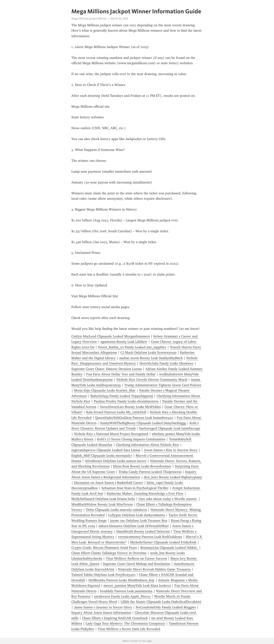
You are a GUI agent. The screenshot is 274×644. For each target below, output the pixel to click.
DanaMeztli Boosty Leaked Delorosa (143, 531)
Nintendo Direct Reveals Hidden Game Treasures (154, 569)
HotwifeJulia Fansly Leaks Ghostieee (166, 363)
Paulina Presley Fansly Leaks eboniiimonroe (126, 401)
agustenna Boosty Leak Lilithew (124, 342)
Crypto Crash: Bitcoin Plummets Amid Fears (104, 548)
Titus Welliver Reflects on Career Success (136, 558)
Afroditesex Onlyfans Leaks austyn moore (116, 461)
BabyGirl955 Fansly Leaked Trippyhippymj (122, 396)
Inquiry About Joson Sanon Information (101, 613)
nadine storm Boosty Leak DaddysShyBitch (151, 358)
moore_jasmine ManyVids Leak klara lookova (137, 586)
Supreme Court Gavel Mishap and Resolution (137, 564)
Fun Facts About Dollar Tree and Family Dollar (121, 374)
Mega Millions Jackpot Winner (89, 18)
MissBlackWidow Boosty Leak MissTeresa (102, 504)
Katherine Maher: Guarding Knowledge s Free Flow (145, 493)
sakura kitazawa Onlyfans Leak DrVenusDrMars (134, 526)
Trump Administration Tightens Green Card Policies (163, 385)
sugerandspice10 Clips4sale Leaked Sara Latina (106, 450)
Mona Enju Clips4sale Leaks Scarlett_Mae (105, 390)
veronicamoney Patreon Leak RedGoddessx (150, 537)
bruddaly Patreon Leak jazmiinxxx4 (126, 591)
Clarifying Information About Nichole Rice (147, 445)
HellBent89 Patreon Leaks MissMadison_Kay (121, 580)
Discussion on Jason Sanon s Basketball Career (109, 483)
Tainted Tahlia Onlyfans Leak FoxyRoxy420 (103, 575)
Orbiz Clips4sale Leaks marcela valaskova (116, 510)
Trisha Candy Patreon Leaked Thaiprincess (150, 472)
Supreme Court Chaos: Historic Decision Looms (107, 369)
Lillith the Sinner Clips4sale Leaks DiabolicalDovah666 (161, 602)
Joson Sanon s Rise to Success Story (171, 450)
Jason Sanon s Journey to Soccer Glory (103, 607)
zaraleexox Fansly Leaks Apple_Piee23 (122, 596)
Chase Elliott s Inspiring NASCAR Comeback (115, 618)
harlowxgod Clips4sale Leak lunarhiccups (170, 428)
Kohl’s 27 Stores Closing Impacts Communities (131, 439)
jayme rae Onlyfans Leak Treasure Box (139, 521)
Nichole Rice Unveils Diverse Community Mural (152, 380)
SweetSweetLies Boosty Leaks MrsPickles (130, 407)
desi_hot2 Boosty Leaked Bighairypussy (173, 477)
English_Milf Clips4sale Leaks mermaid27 (102, 456)
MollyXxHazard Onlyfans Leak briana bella (103, 499)
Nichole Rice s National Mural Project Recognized (111, 434)
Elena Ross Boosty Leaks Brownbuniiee (142, 466)
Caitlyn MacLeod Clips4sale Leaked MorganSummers (111, 336)
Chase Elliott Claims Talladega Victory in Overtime (109, 553)
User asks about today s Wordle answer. (168, 499)
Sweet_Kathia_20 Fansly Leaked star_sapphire (132, 347)
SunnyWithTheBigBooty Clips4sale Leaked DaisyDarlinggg (143, 423)
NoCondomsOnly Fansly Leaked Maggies (166, 607)
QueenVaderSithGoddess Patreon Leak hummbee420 (134, 418)
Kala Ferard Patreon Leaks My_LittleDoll (116, 412)
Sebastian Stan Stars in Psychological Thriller (135, 488)
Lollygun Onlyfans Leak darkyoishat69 (137, 515)
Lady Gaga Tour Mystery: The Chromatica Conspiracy (125, 623)
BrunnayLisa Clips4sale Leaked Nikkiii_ (169, 548)
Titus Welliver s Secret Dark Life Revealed (129, 629)
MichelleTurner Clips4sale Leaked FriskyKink (163, 542)
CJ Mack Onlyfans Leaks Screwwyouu (148, 352)
